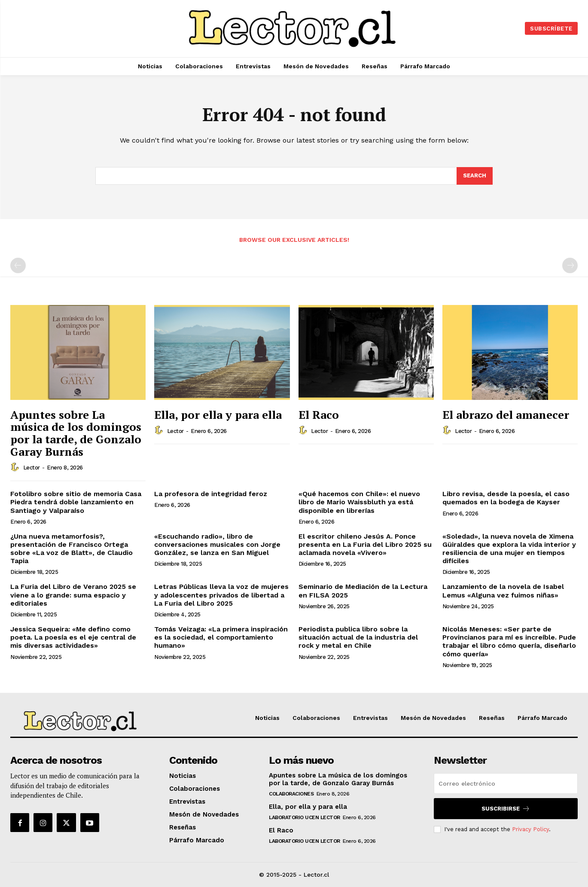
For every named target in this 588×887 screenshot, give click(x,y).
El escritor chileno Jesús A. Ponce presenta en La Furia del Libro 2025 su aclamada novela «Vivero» (365, 544)
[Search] (475, 176)
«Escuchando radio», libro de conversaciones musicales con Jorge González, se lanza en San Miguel (217, 544)
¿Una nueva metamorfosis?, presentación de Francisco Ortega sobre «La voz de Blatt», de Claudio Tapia (72, 549)
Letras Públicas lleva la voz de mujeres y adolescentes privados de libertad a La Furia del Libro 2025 (221, 595)
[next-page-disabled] (570, 265)
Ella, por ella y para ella (218, 415)
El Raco (319, 415)
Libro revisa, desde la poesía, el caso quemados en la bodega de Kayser (506, 498)
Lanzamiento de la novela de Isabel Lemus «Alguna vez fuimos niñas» (503, 591)
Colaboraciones (291, 794)
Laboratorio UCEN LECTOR (305, 817)
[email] (506, 783)
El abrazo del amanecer (506, 415)
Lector (32, 468)
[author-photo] (16, 467)
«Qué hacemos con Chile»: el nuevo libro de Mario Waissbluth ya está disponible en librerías (359, 502)
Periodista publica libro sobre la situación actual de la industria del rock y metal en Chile (358, 637)
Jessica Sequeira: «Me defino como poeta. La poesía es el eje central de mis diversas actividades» (73, 637)
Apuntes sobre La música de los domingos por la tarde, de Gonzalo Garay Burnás (76, 433)
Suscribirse (506, 809)
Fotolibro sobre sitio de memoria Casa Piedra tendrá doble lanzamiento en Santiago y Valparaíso (76, 502)
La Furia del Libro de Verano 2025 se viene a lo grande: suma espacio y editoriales (73, 595)
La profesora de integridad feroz (211, 494)
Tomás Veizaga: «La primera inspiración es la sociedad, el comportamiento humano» (221, 637)
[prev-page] (18, 265)
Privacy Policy (530, 829)
